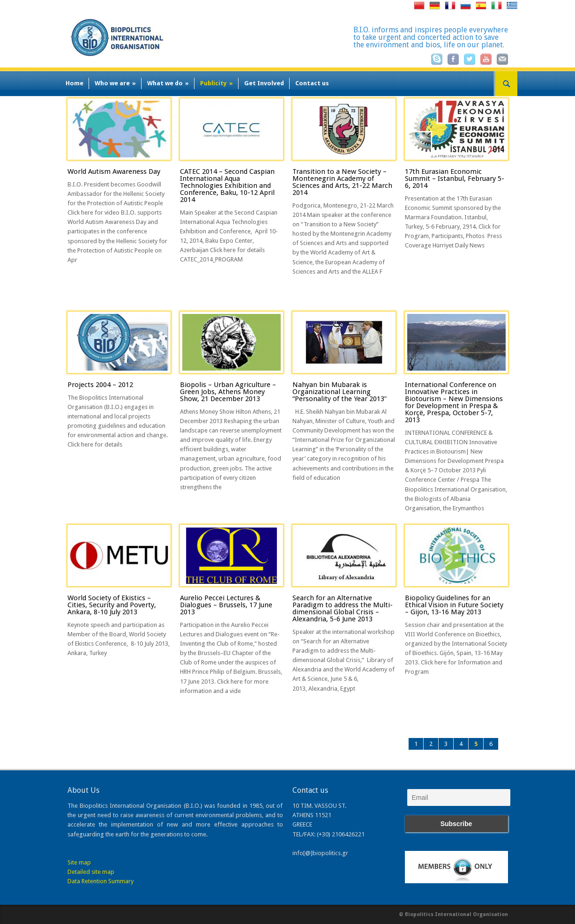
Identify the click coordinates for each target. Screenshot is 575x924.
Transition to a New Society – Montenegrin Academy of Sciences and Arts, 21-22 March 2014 (342, 182)
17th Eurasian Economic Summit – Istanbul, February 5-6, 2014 (455, 179)
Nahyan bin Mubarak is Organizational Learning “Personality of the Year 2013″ (340, 392)
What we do (168, 83)
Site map (79, 862)
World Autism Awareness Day (114, 171)
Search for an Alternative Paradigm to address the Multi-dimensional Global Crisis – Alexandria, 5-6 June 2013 (343, 608)
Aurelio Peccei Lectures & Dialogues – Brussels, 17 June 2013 (226, 605)
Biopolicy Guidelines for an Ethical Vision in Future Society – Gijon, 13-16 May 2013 (454, 605)
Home (75, 83)
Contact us (312, 83)
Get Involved (264, 83)
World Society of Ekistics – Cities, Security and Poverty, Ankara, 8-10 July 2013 (112, 605)
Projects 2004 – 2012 (100, 385)
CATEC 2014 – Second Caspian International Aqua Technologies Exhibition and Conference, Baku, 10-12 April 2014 (227, 186)
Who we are (115, 83)
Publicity (217, 83)
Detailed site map (91, 872)
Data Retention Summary (101, 881)
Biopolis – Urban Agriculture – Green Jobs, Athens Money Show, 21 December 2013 (228, 392)
